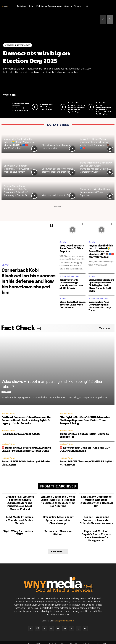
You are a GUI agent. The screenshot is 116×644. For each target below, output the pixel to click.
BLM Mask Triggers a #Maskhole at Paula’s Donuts (20, 516)
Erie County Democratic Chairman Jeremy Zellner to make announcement (18, 169)
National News (8, 410)
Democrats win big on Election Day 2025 (38, 57)
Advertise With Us (35, 636)
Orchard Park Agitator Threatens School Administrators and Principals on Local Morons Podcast (20, 499)
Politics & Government (18, 45)
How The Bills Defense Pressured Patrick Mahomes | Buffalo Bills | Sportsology (76, 110)
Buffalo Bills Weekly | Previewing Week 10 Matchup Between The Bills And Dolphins (104, 110)
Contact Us (102, 636)
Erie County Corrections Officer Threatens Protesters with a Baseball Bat (96, 496)
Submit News (89, 636)
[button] (87, 6)
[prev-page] (103, 20)
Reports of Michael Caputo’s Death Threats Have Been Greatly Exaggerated (96, 529)
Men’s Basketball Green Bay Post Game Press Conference (72, 302)
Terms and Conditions (71, 636)
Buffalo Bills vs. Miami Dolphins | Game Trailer (48, 109)
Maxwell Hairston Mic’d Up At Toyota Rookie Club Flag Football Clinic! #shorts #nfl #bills (101, 284)
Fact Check (6, 388)
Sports (5, 265)
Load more (58, 206)
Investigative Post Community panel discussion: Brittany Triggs (99, 303)
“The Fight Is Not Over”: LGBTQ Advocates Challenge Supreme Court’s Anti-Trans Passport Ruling (85, 417)
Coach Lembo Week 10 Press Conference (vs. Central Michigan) (21, 109)
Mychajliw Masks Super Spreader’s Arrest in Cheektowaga (58, 516)
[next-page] (110, 20)
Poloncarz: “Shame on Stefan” (58, 528)
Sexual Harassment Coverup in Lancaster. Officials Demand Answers (96, 516)
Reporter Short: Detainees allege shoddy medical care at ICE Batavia (72, 284)
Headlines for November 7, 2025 (21, 431)
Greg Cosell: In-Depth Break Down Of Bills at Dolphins (71, 249)
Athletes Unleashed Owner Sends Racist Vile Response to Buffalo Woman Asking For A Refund (58, 498)
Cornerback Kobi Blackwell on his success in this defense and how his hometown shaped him (28, 281)
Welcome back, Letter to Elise (57, 195)
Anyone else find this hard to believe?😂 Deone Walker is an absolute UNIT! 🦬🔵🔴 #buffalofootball (101, 251)
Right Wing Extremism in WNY (20, 528)
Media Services (52, 636)
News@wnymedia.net (64, 612)
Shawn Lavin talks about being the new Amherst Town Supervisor (95, 192)
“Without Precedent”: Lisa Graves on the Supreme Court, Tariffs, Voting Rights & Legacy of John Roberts (26, 417)
